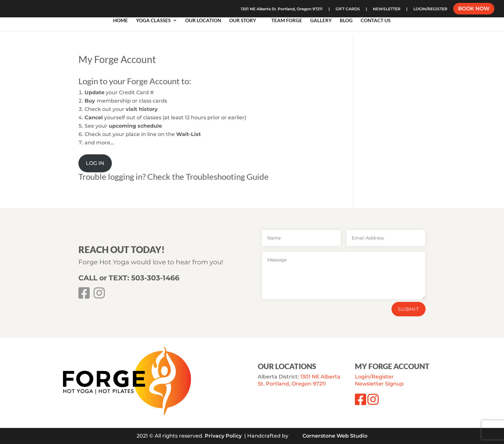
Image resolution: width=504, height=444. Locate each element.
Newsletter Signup (379, 384)
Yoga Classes (153, 21)
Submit (409, 309)
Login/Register (374, 377)
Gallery (321, 21)
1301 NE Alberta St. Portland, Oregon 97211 (282, 9)
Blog (346, 21)
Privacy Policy (223, 436)
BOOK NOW (474, 9)
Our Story (243, 21)
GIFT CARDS (348, 9)
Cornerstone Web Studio (335, 436)
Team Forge (287, 21)
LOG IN (95, 163)
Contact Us (376, 21)
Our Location (203, 21)
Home (121, 21)
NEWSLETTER (387, 9)
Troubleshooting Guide (227, 177)
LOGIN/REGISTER (430, 9)
